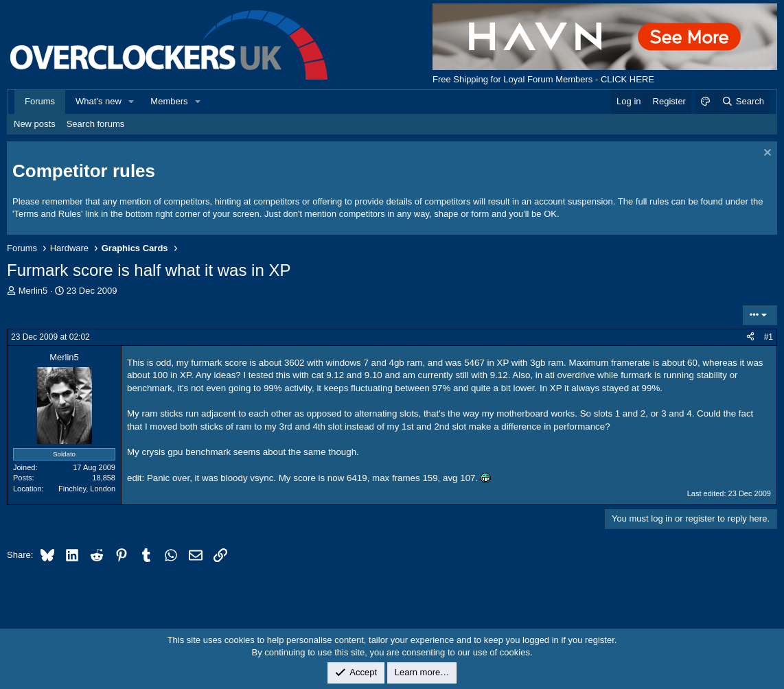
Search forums (96, 124)
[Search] (742, 102)
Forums (40, 101)
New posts (35, 124)
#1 (769, 337)
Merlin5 (33, 291)
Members (169, 101)
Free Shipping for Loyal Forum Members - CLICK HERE (543, 79)
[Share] (750, 337)
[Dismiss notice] (766, 154)
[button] (132, 102)
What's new (99, 101)
